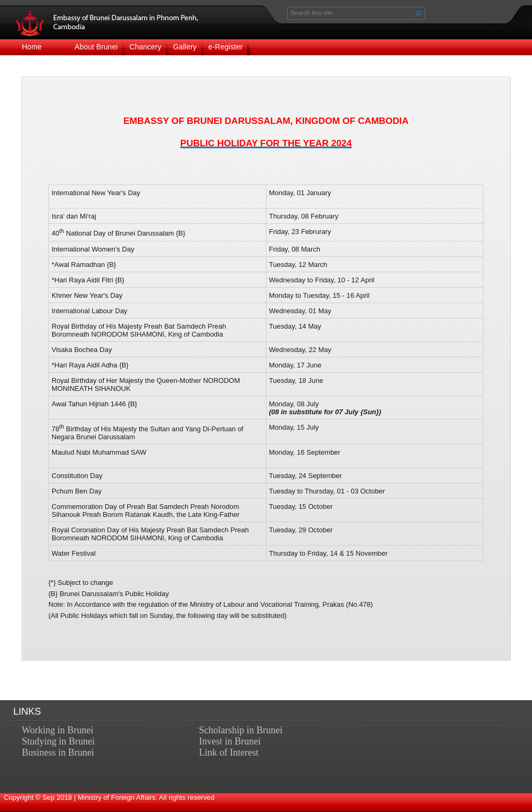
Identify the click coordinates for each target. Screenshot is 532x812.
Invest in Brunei (230, 741)
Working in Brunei (58, 730)
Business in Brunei (58, 752)
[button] (419, 13)
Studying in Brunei (58, 741)
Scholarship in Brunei (241, 730)
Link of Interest (229, 752)
